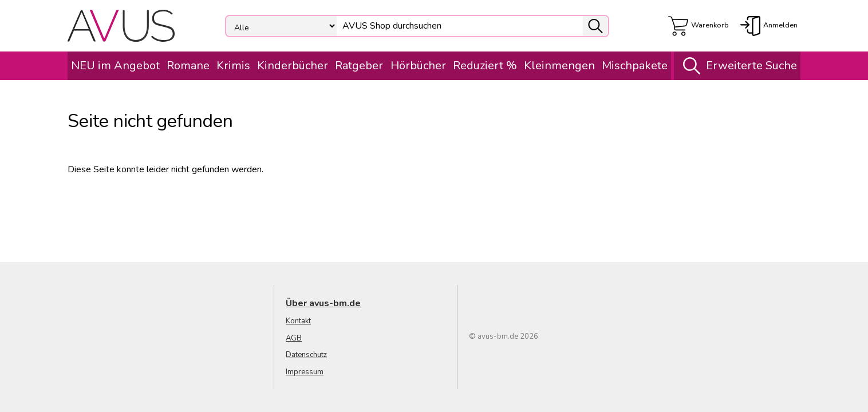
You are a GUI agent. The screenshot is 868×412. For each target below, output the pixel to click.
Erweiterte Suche (737, 66)
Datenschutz (306, 355)
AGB (294, 338)
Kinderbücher (293, 66)
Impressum (305, 372)
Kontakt (298, 321)
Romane (188, 66)
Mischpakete (635, 66)
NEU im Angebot (115, 66)
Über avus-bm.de (323, 303)
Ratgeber (359, 66)
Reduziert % (485, 66)
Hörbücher (418, 66)
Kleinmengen (559, 66)
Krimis (233, 66)
